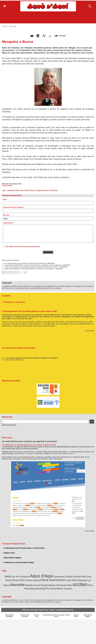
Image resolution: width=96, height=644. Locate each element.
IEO (64, 580)
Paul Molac (29, 589)
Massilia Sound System (37, 585)
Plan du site (37, 616)
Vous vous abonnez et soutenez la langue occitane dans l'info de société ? (30, 267)
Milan (17, 190)
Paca (90, 585)
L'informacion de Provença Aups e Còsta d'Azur (24, 548)
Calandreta (59, 577)
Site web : (6, 215)
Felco (84, 577)
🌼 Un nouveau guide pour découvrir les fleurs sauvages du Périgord (31, 358)
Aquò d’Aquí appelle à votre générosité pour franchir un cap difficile (28, 269)
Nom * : (5, 199)
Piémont (32, 190)
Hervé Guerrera (51, 580)
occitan (80, 584)
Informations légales (12, 558)
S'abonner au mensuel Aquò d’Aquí (18, 562)
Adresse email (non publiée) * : (14, 207)
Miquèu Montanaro (58, 585)
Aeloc (8, 576)
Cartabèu (6, 296)
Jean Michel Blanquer (77, 580)
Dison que (13, 26)
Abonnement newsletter (9, 616)
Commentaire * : (9, 223)
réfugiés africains (42, 190)
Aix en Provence (21, 577)
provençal (41, 588)
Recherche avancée (9, 425)
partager (60, 36)
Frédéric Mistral (33, 580)
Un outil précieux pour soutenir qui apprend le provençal (24, 263)
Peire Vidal (24, 190)
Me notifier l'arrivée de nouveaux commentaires (23, 247)
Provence (51, 589)
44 (25, 272)
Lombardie (11, 190)
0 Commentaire (8, 360)
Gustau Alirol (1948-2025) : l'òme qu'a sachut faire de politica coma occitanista (32, 265)
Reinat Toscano (64, 589)
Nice (70, 585)
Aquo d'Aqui (41, 576)
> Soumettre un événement (14, 302)
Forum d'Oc (18, 580)
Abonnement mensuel (25, 616)
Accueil (5, 26)
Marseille (17, 585)
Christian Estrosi (72, 577)
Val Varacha (53, 190)
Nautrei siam (9, 553)
